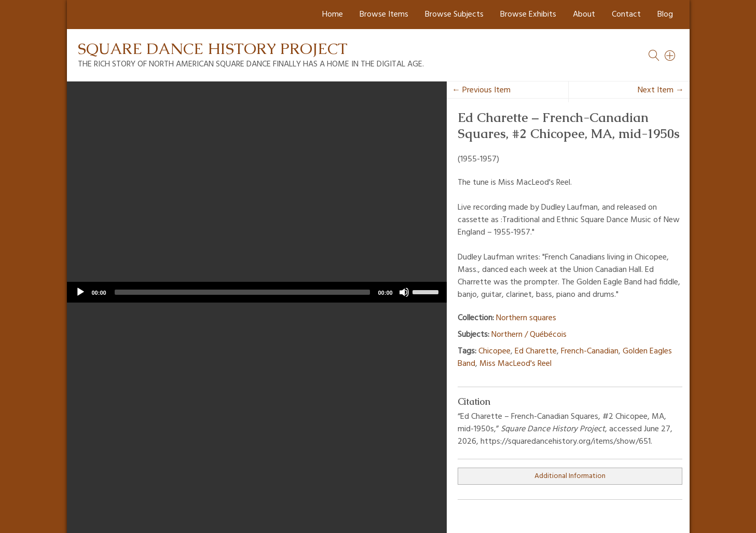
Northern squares (526, 318)
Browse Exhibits (528, 15)
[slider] (242, 292)
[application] (257, 292)
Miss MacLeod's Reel (516, 364)
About (584, 15)
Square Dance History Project (213, 49)
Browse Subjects (454, 15)
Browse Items (384, 15)
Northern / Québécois (529, 335)
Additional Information (570, 476)
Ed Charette (536, 351)
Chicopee (494, 351)
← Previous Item (481, 90)
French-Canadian (590, 351)
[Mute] (404, 292)
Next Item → (661, 90)
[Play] (80, 292)
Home (333, 15)
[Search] (670, 56)
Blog (665, 15)
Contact (626, 15)
